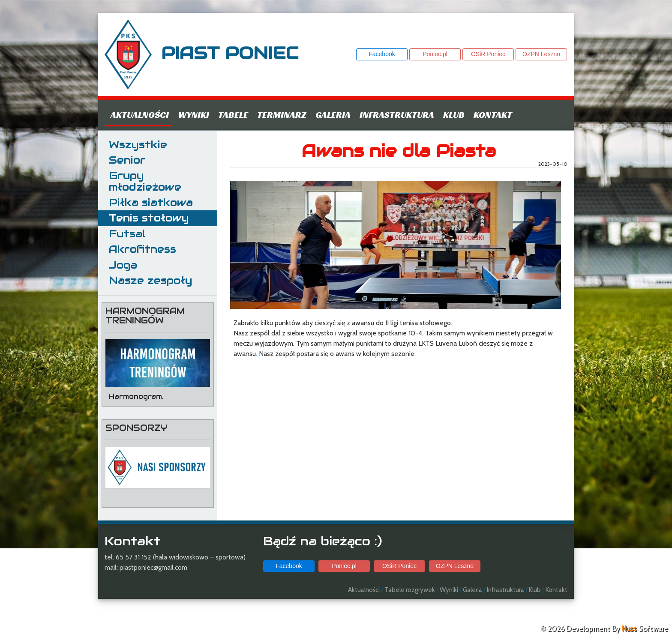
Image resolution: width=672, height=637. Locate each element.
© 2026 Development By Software (604, 628)
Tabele (233, 115)
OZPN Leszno (541, 54)
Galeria (333, 115)
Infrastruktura (397, 115)
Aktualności (140, 115)
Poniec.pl (435, 54)
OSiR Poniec (488, 54)
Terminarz (282, 115)
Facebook (382, 54)
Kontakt (493, 115)
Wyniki (193, 115)
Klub (454, 115)
